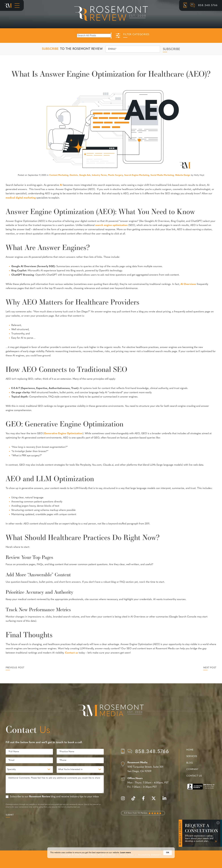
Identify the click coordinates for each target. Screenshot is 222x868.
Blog (190, 763)
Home (190, 750)
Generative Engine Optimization (63, 434)
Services (192, 756)
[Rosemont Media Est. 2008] (111, 711)
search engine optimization (111, 225)
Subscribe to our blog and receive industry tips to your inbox (54, 797)
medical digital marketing (21, 198)
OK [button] (168, 858)
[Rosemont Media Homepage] (8, 6)
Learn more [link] (126, 858)
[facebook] (145, 800)
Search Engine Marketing (137, 175)
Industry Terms (99, 175)
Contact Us (194, 776)
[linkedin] (166, 800)
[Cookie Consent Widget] (111, 858)
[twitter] (155, 800)
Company (192, 769)
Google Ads (85, 175)
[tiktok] (135, 800)
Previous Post (15, 668)
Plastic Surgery (116, 175)
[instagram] (124, 800)
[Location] (145, 767)
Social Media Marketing (162, 175)
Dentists (74, 175)
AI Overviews (188, 284)
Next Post (210, 668)
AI (61, 185)
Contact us (71, 653)
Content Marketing (59, 175)
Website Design (183, 175)
